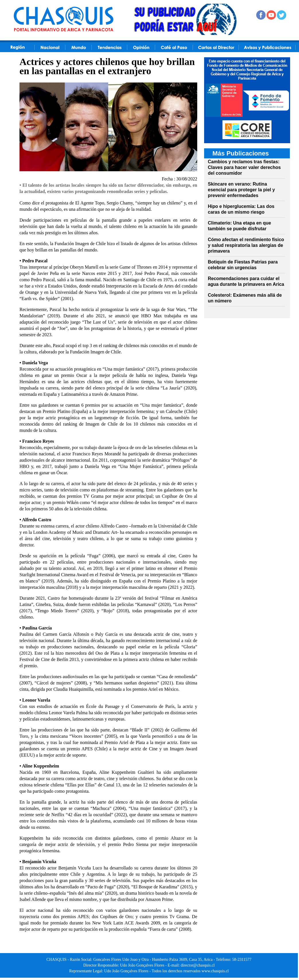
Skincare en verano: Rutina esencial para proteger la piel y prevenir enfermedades (241, 190)
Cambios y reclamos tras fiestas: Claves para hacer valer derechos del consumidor (244, 167)
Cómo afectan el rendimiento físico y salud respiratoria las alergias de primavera (246, 245)
